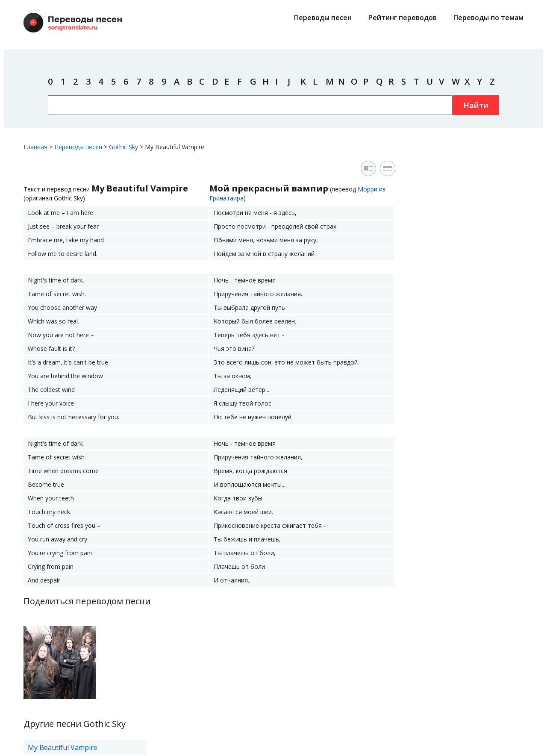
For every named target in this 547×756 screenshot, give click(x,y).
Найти (476, 105)
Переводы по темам (488, 18)
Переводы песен (323, 18)
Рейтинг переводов (403, 18)
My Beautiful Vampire (63, 747)
